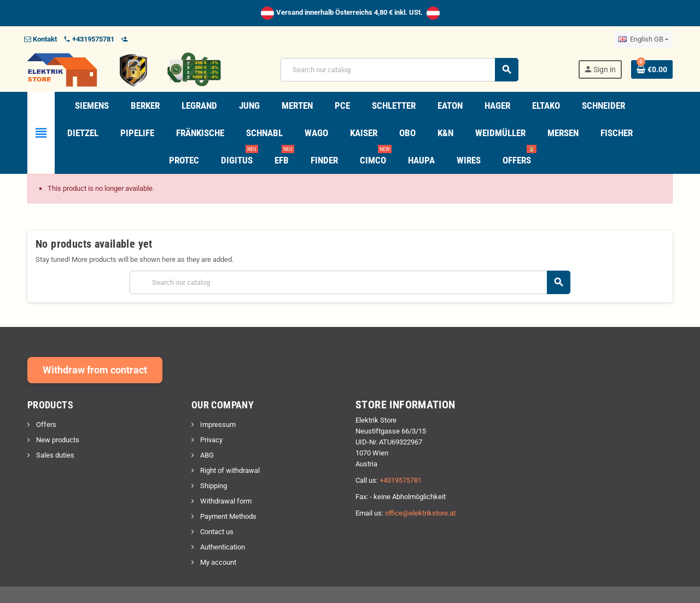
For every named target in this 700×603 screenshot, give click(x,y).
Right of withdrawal (229, 470)
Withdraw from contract (95, 370)
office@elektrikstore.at (420, 513)
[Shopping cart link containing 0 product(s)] (652, 69)
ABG (206, 455)
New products (57, 440)
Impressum (217, 425)
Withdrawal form (225, 501)
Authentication (222, 547)
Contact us (216, 532)
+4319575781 (401, 480)
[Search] (399, 70)
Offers (45, 425)
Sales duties (54, 455)
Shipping (213, 486)
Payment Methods (227, 516)
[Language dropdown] (643, 39)
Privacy (211, 440)
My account (217, 562)
